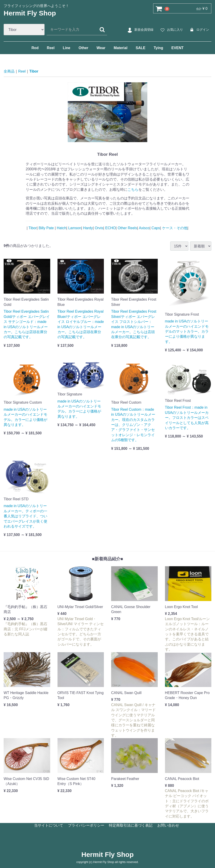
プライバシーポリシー (86, 825)
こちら (133, 190)
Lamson (74, 228)
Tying (158, 48)
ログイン (199, 30)
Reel (51, 48)
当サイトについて (49, 825)
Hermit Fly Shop (30, 13)
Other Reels (127, 228)
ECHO (110, 228)
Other (84, 48)
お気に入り (171, 30)
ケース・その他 (174, 228)
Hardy (87, 228)
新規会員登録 (140, 30)
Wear (101, 48)
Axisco (144, 228)
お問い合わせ (168, 825)
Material (120, 48)
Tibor (34, 71)
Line (66, 48)
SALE (141, 48)
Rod (35, 48)
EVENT (177, 48)
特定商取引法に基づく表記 (131, 825)
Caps (155, 228)
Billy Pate (46, 228)
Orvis (99, 228)
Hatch (61, 228)
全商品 (9, 71)
